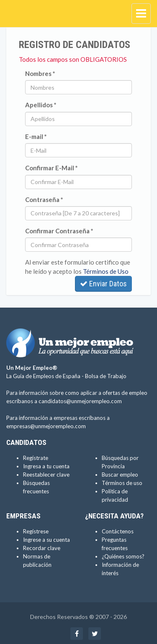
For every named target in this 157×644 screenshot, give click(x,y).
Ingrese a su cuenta (46, 540)
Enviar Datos (103, 284)
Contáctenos (118, 531)
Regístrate (36, 458)
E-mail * (36, 136)
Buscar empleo (120, 475)
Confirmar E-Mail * (51, 168)
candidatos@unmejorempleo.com (80, 401)
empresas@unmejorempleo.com (46, 426)
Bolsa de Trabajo (106, 376)
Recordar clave (42, 548)
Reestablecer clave (46, 475)
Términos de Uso (106, 271)
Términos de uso (122, 483)
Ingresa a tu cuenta (46, 466)
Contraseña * (44, 200)
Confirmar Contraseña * (59, 231)
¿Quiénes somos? (123, 556)
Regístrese (36, 531)
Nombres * (40, 73)
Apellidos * (41, 105)
